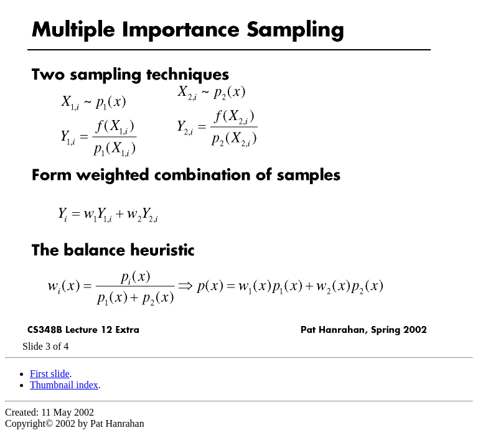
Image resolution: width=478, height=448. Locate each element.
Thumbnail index (64, 385)
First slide (50, 374)
